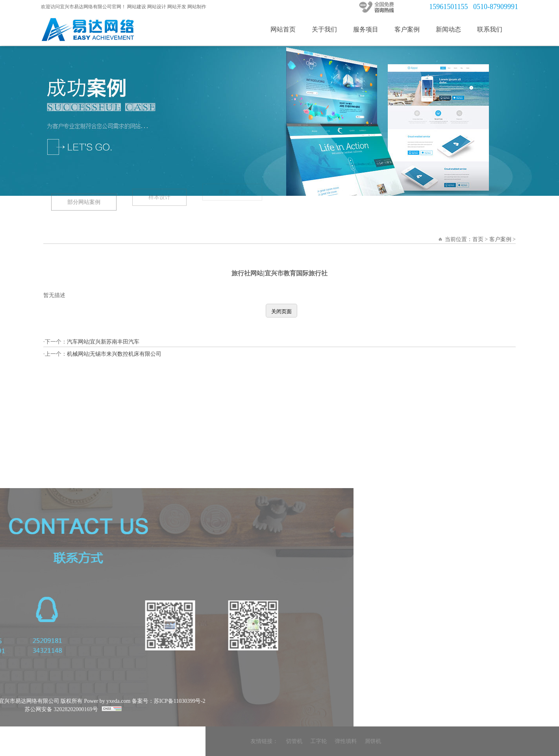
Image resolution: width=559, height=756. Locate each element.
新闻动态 (453, 29)
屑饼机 (498, 741)
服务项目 (370, 29)
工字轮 (444, 741)
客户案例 (411, 29)
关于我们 (329, 29)
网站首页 (287, 29)
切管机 (419, 741)
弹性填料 (471, 741)
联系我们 (494, 29)
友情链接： (389, 741)
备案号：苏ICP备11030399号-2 (43, 701)
